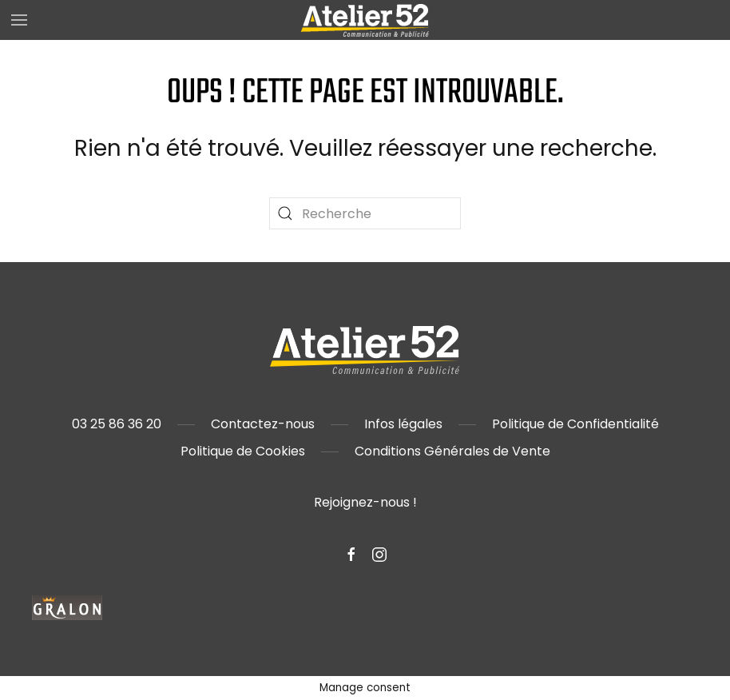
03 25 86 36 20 (117, 424)
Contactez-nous (263, 424)
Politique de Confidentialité (575, 424)
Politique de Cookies (243, 451)
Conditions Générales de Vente (452, 451)
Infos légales (403, 424)
